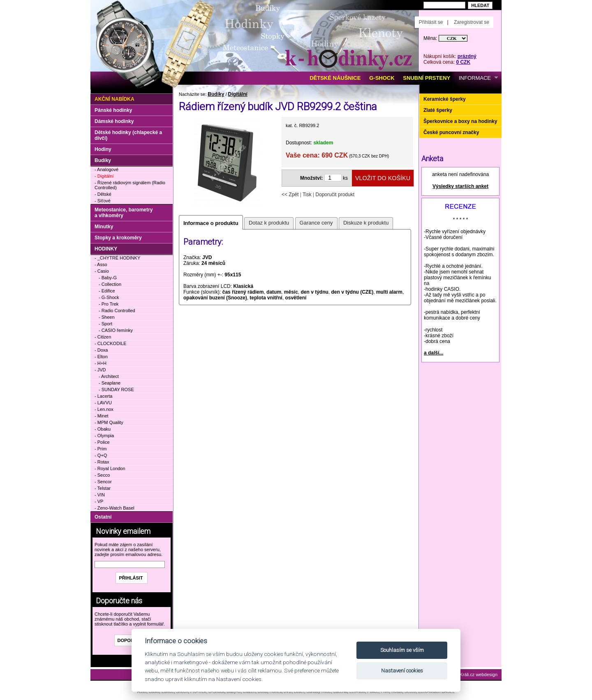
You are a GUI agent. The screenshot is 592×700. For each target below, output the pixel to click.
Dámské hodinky (114, 121)
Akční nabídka (114, 99)
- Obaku (103, 429)
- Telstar (103, 488)
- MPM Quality (109, 422)
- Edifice (107, 291)
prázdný (467, 56)
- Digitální (104, 176)
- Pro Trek (109, 304)
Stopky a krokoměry (118, 238)
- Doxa (101, 350)
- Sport (105, 324)
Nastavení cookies (402, 671)
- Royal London (110, 468)
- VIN (100, 495)
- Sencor (103, 482)
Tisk (307, 195)
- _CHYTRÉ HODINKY (117, 258)
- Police (102, 442)
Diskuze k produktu (366, 223)
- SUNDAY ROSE (116, 389)
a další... (434, 353)
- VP (99, 501)
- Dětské (103, 194)
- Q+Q (101, 455)
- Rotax (102, 462)
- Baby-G (108, 278)
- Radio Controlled (117, 311)
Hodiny (103, 149)
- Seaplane (110, 383)
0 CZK (463, 62)
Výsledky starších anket (460, 186)
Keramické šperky (445, 99)
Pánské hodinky (113, 110)
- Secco (102, 475)
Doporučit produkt (335, 195)
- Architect (109, 376)
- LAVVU (103, 403)
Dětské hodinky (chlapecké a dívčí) (128, 135)
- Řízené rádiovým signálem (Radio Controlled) (130, 185)
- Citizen (103, 337)
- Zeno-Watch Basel (114, 508)
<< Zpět (290, 195)
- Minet (102, 416)
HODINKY (106, 249)
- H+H (101, 363)
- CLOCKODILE (111, 343)
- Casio (102, 271)
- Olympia (104, 436)
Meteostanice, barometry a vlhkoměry (124, 213)
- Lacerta (103, 396)
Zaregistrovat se (472, 22)
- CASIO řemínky (116, 330)
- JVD (100, 370)
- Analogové (106, 169)
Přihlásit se (431, 22)
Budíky (216, 94)
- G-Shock (109, 297)
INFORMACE (475, 78)
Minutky (104, 227)
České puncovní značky (451, 132)
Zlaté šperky (438, 110)
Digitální (238, 94)
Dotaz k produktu (269, 223)
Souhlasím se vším (402, 650)
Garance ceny (316, 223)
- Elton (101, 357)
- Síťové (103, 201)
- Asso (101, 264)
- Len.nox (104, 409)
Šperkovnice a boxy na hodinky (460, 121)
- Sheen (107, 317)
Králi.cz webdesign (479, 675)
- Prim (101, 449)
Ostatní (103, 517)
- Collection (110, 284)
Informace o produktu (211, 223)
